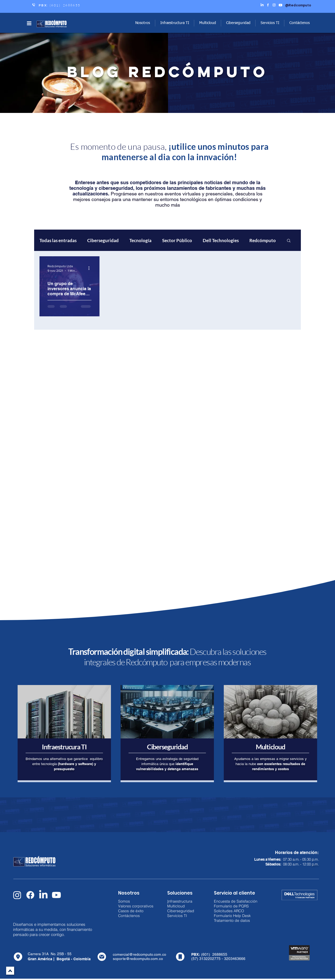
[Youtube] (56, 895)
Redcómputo (263, 240)
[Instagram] (17, 895)
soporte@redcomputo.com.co (138, 959)
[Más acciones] (91, 268)
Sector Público (177, 240)
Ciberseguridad (103, 240)
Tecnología (140, 240)
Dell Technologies (221, 240)
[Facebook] (30, 895)
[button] (29, 23)
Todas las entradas (58, 240)
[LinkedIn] (43, 895)
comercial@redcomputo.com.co (139, 954)
